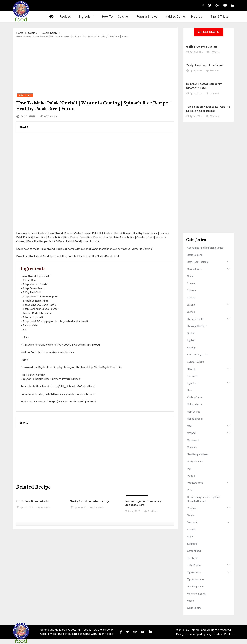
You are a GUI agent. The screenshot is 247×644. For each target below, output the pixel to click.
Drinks (190, 333)
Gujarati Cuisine (196, 362)
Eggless (191, 340)
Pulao (190, 490)
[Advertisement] (95, 66)
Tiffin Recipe (194, 565)
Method (199, 17)
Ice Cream (193, 376)
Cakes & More (195, 269)
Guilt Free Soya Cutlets (32, 501)
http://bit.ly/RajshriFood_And (101, 256)
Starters (192, 544)
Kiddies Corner (176, 17)
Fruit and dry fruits (198, 355)
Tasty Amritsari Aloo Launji (90, 501)
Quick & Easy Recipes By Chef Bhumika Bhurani (204, 499)
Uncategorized (195, 587)
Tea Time (192, 558)
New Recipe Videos (198, 455)
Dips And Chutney (197, 326)
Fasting (191, 348)
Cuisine (125, 17)
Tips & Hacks (194, 572)
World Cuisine (194, 608)
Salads (191, 515)
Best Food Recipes (197, 262)
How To (107, 17)
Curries (191, 312)
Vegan (191, 601)
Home (51, 17)
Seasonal (192, 522)
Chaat (191, 276)
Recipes (67, 17)
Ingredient (88, 17)
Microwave (193, 440)
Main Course (194, 412)
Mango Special (195, 419)
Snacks (191, 530)
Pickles (191, 476)
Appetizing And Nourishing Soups (205, 248)
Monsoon (192, 447)
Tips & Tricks (221, 17)
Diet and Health (196, 319)
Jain (190, 390)
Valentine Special (197, 594)
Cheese (191, 283)
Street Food (194, 551)
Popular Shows (149, 17)
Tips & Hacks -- (196, 580)
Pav (189, 469)
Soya (190, 537)
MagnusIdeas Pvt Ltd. (220, 634)
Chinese (192, 291)
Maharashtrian (195, 405)
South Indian (49, 33)
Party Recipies (195, 462)
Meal (190, 426)
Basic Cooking (195, 255)
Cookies (191, 298)
